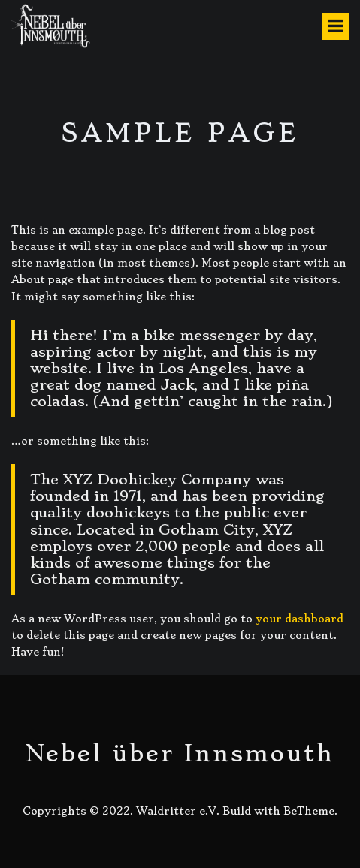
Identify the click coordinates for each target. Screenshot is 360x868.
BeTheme (309, 811)
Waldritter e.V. (178, 811)
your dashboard (299, 619)
